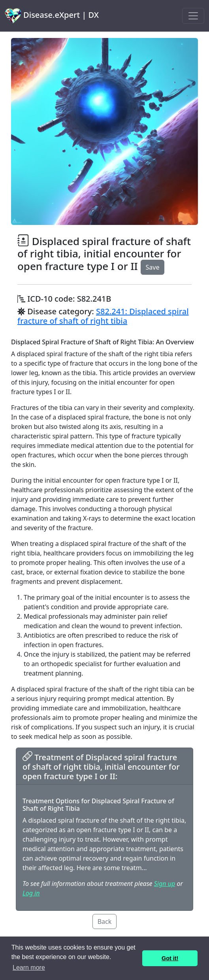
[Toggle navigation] (193, 16)
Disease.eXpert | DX (52, 16)
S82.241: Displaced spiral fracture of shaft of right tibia (103, 316)
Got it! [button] (170, 958)
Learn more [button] (29, 968)
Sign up (165, 884)
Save (153, 267)
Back (105, 921)
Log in (31, 893)
